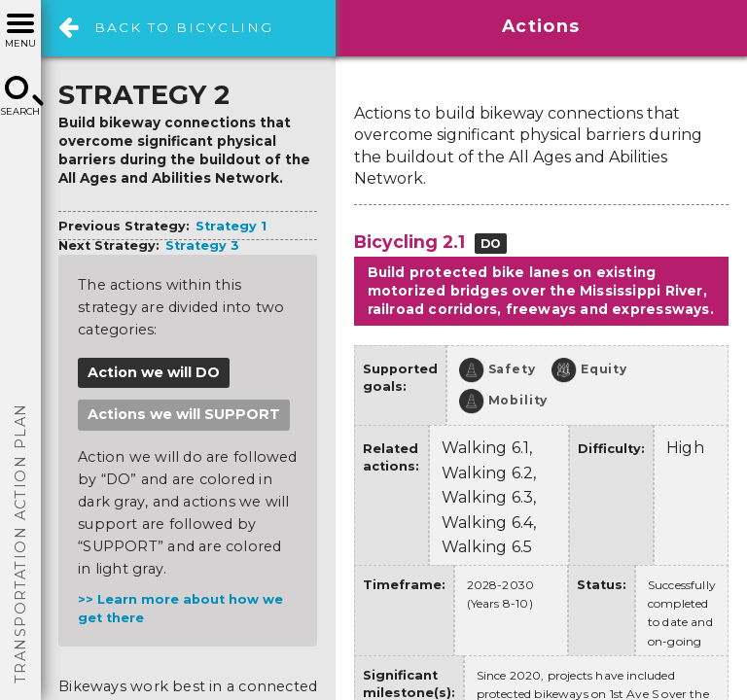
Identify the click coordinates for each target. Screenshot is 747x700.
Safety (498, 370)
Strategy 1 (231, 226)
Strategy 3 (202, 245)
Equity (589, 370)
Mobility (504, 402)
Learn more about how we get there (180, 609)
